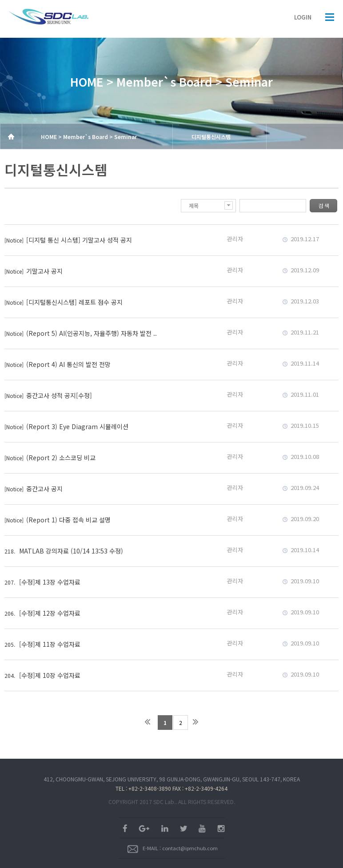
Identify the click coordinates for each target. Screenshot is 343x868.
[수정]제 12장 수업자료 (50, 613)
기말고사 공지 (44, 271)
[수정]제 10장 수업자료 (50, 675)
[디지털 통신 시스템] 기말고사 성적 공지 (79, 240)
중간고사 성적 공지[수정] (59, 395)
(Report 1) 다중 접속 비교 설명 (68, 520)
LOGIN (303, 17)
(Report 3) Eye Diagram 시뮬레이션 (77, 426)
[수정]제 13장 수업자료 (50, 582)
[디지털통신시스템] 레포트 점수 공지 (74, 302)
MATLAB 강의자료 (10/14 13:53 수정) (71, 551)
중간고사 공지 (44, 489)
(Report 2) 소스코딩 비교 (61, 458)
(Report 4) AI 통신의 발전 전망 (68, 364)
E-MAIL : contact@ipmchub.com (173, 848)
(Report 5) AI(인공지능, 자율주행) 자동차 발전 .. (92, 333)
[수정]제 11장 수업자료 (50, 644)
